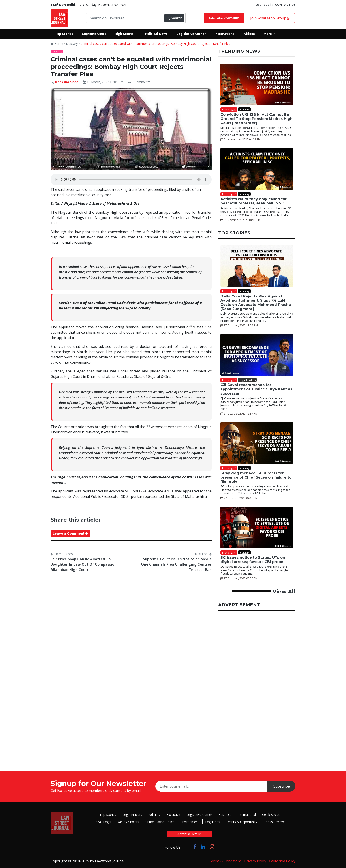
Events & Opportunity (242, 822)
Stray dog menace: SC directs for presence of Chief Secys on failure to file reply (256, 477)
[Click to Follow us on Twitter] (187, 846)
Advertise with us (190, 834)
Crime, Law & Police (160, 822)
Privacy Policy (255, 861)
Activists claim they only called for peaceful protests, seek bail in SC (254, 201)
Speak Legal (102, 822)
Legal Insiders (132, 815)
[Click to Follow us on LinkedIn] (203, 846)
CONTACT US (285, 5)
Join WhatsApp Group (270, 18)
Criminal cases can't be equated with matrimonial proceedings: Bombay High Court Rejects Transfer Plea (155, 44)
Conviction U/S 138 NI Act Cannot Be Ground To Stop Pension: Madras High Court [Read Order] (257, 119)
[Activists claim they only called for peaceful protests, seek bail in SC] (257, 169)
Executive (173, 815)
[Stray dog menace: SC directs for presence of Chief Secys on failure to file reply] (257, 443)
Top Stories (108, 815)
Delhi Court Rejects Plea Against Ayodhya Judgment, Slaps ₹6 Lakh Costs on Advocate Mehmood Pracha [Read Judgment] (256, 303)
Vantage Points (128, 822)
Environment (190, 822)
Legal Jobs (213, 822)
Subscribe (224, 18)
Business (225, 815)
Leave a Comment (70, 533)
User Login (264, 5)
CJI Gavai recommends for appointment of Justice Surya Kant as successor (256, 389)
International (247, 815)
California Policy (282, 861)
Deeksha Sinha (67, 82)
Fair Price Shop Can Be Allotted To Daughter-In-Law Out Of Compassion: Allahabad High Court (84, 564)
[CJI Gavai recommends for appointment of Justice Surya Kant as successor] (257, 355)
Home (57, 44)
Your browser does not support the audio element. (131, 180)
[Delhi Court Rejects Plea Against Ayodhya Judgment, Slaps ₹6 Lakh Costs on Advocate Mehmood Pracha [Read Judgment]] (257, 266)
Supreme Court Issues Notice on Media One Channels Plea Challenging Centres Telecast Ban (176, 564)
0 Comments (139, 82)
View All (284, 592)
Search (174, 18)
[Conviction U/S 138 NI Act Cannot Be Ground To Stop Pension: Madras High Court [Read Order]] (257, 84)
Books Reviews (274, 822)
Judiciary (72, 44)
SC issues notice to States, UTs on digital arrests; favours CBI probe (253, 560)
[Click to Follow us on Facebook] (195, 846)
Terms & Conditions (225, 861)
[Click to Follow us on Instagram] (212, 846)
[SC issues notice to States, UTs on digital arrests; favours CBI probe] (257, 527)
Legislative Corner (199, 815)
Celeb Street (271, 815)
